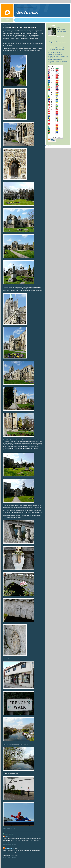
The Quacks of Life (10, 848)
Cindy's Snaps (27, 13)
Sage (6, 837)
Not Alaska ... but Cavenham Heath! (56, 48)
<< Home (5, 864)
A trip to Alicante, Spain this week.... (56, 41)
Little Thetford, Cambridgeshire (55, 54)
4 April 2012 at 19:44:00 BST (10, 858)
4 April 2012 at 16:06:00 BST (10, 844)
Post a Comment (7, 861)
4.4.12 (13, 829)
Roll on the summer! (52, 46)
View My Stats (49, 146)
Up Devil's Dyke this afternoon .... (55, 59)
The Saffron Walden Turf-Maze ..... (56, 53)
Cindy (59, 28)
